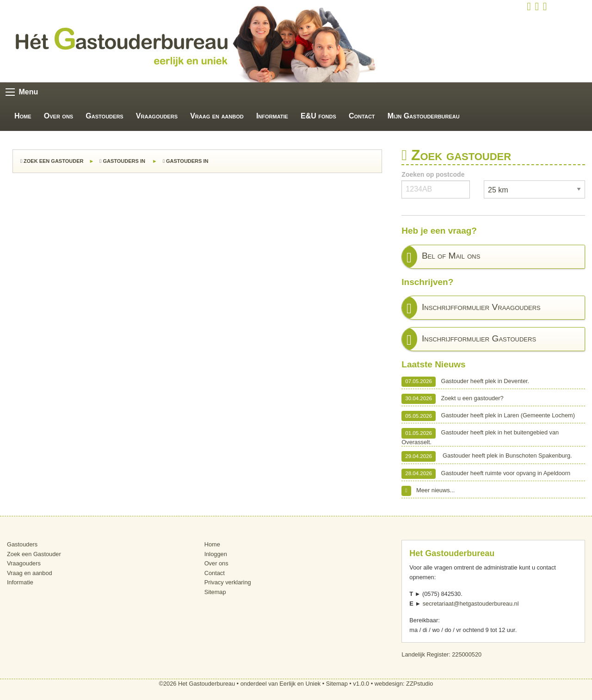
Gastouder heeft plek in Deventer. (465, 382)
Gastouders (104, 116)
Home (23, 116)
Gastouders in (123, 161)
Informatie (272, 116)
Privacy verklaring (228, 582)
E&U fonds (318, 116)
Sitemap (215, 592)
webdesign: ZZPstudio (404, 684)
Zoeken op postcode (433, 174)
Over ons (59, 116)
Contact (362, 116)
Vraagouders (157, 116)
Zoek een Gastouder (52, 161)
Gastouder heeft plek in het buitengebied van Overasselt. (480, 437)
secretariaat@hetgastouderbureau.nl (471, 604)
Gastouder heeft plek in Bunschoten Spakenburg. (487, 456)
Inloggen (216, 554)
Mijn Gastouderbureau (424, 116)
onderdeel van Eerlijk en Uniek (281, 684)
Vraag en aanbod (217, 116)
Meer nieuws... (428, 491)
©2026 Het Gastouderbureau (197, 684)
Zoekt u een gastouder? (452, 399)
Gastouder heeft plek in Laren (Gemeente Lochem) (488, 416)
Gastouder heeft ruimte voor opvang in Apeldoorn (486, 474)
